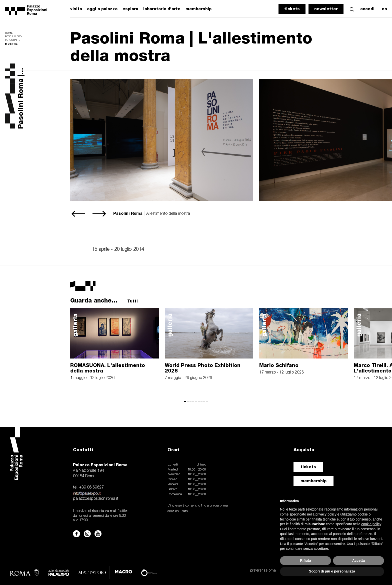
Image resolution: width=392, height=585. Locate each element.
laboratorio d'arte (162, 9)
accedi (367, 9)
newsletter (326, 9)
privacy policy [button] (326, 514)
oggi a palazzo (102, 9)
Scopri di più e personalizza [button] (332, 571)
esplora (130, 9)
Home (9, 33)
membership (313, 481)
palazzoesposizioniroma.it (96, 499)
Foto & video (13, 37)
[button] (352, 9)
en (384, 9)
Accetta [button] (359, 560)
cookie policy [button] (371, 524)
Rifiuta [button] (305, 560)
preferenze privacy (265, 571)
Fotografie (12, 40)
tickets (292, 9)
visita (76, 9)
